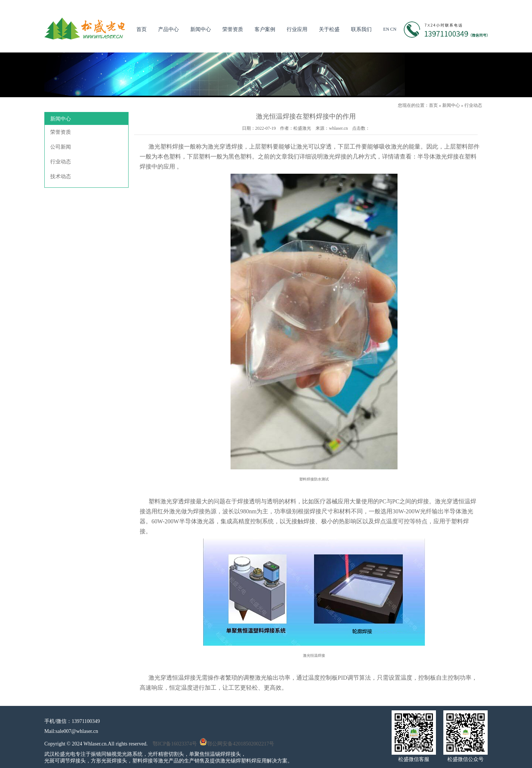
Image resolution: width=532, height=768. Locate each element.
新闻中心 (201, 29)
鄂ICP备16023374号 (175, 744)
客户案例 (265, 29)
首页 (141, 29)
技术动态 (61, 176)
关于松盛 (329, 29)
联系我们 (361, 29)
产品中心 (168, 29)
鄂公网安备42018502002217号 (237, 744)
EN (386, 29)
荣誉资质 (233, 29)
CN (393, 29)
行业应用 (297, 29)
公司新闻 (61, 147)
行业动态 (473, 105)
